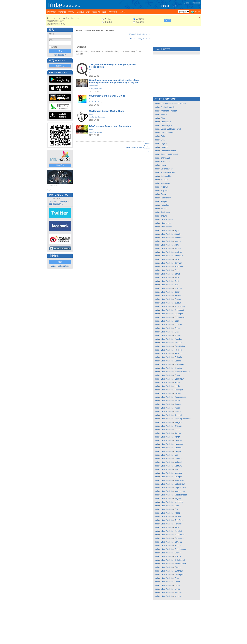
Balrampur (179, 267)
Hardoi (177, 386)
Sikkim (164, 209)
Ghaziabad (179, 364)
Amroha (178, 241)
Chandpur (179, 314)
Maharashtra (166, 176)
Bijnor (177, 292)
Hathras (178, 393)
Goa (163, 140)
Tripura (164, 216)
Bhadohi (178, 288)
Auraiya (178, 249)
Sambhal (178, 542)
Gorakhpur (179, 379)
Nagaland (165, 191)
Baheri (177, 259)
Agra (177, 230)
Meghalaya (165, 183)
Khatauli (178, 426)
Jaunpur (178, 404)
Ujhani (177, 585)
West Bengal (166, 227)
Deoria (177, 328)
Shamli (178, 553)
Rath (177, 527)
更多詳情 (60, 165)
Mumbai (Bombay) (95, 102)
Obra (177, 506)
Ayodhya (178, 252)
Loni (177, 455)
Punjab (164, 201)
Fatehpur (178, 350)
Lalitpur (178, 451)
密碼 (51, 40)
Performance (93, 86)
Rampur (178, 524)
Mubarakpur (180, 484)
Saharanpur (180, 535)
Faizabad (179, 339)
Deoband (179, 325)
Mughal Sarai (180, 488)
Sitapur (178, 567)
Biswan (178, 299)
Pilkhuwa (178, 517)
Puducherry (166, 198)
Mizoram (164, 187)
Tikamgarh (179, 575)
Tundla (178, 582)
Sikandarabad (181, 564)
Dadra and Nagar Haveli (171, 129)
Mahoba (178, 459)
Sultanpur (179, 571)
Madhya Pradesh (168, 172)
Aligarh (177, 234)
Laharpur (178, 441)
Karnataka (165, 162)
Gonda (178, 375)
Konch (177, 437)
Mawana (178, 473)
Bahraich (178, 263)
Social (91, 99)
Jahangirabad (180, 397)
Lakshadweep (167, 169)
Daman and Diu (167, 133)
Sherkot (178, 556)
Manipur (164, 180)
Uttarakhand (166, 223)
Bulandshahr (180, 306)
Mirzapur (178, 477)
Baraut (177, 274)
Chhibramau (180, 317)
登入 (174, 6)
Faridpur (178, 343)
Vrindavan (179, 596)
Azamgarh (179, 256)
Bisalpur (178, 296)
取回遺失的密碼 (60, 55)
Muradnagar (180, 491)
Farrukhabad (180, 346)
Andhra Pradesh (168, 107)
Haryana (164, 147)
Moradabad (180, 480)
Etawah (178, 335)
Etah (177, 332)
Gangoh (178, 361)
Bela (177, 285)
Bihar (163, 118)
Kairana (178, 412)
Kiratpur (178, 433)
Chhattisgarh (166, 125)
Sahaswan (179, 538)
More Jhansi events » (135, 147)
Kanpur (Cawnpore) (183, 419)
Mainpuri (178, 462)
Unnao (177, 589)
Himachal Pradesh (169, 151)
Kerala (164, 165)
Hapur (177, 383)
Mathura (178, 466)
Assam (164, 114)
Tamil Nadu (166, 212)
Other (91, 70)
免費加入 (60, 66)
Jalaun (177, 401)
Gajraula (178, 357)
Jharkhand (165, 158)
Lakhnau (178, 448)
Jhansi (110, 30)
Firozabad (179, 354)
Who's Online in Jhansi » (139, 34)
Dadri (177, 321)
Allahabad (179, 238)
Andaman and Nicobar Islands (174, 104)
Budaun (178, 303)
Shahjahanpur (181, 549)
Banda (177, 270)
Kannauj (178, 415)
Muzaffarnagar (181, 495)
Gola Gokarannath (182, 372)
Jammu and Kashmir (169, 154)
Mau (177, 469)
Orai (177, 509)
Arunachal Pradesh (169, 111)
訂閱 (60, 262)
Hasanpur (179, 390)
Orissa (164, 194)
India (79, 30)
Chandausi (179, 310)
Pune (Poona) (94, 89)
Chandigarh (166, 122)
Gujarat (164, 143)
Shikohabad (180, 560)
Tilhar (177, 578)
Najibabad (179, 502)
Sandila (178, 546)
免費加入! (165, 6)
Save (167, 20)
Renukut (178, 531)
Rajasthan (165, 205)
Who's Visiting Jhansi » (140, 38)
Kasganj (178, 422)
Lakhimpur (179, 444)
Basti (177, 281)
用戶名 (52, 34)
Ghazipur (179, 368)
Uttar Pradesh (94, 30)
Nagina (178, 498)
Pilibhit (177, 513)
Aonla (177, 245)
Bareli (177, 278)
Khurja (177, 430)
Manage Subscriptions (60, 266)
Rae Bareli (179, 520)
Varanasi (178, 593)
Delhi (163, 136)
